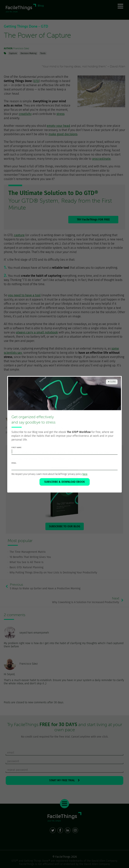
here (85, 481)
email (14, 470)
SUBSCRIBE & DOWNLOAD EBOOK (65, 488)
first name (16, 454)
